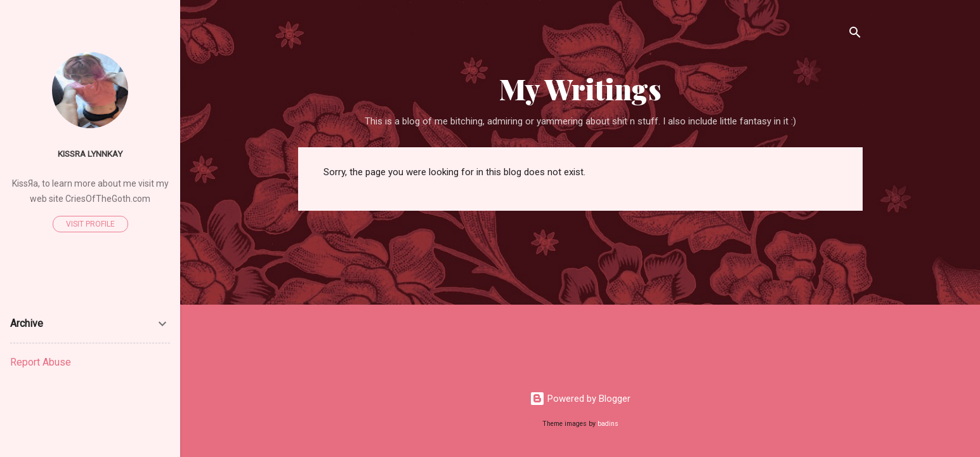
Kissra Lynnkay (90, 154)
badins (608, 424)
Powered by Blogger (580, 399)
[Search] (855, 35)
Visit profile (90, 224)
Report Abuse (41, 362)
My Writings (580, 89)
